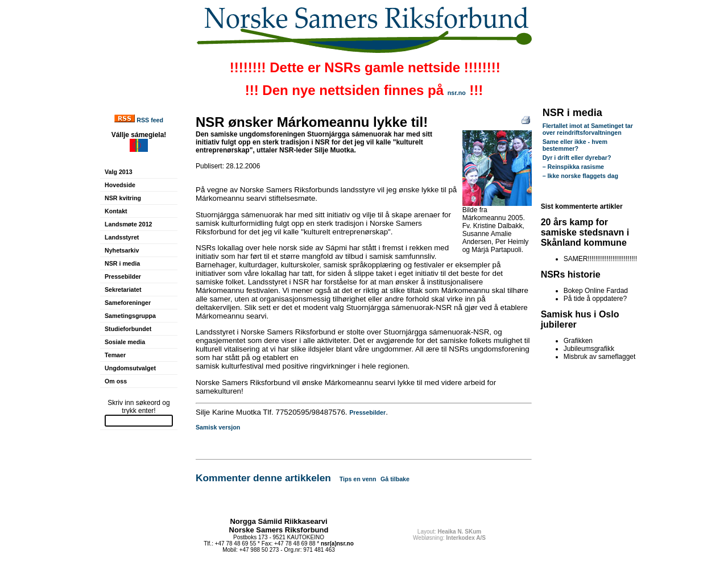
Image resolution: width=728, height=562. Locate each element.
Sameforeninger (128, 303)
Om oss (116, 381)
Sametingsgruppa (130, 316)
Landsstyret (122, 237)
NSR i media (122, 263)
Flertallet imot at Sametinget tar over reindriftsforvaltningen (588, 129)
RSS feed (150, 120)
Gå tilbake (395, 479)
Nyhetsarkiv (122, 250)
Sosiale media (125, 342)
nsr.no (457, 93)
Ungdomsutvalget (130, 368)
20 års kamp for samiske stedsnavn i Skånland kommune (585, 232)
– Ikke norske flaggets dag (580, 176)
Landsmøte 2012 (129, 224)
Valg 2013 (119, 172)
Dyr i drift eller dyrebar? (577, 158)
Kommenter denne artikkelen (263, 478)
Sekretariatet (123, 290)
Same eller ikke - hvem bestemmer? (575, 145)
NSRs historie (571, 274)
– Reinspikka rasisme (573, 167)
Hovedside (120, 185)
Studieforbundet (128, 329)
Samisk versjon (218, 427)
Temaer (115, 355)
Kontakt (116, 211)
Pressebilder (123, 276)
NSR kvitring (123, 198)
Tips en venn (358, 479)
